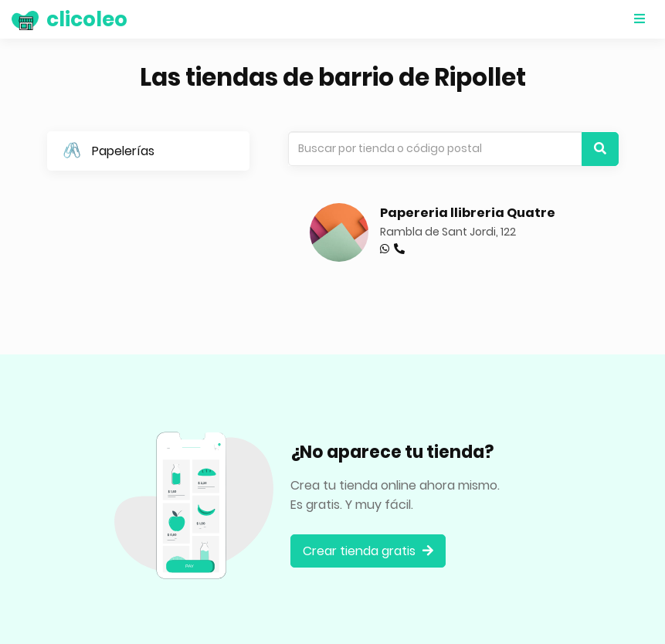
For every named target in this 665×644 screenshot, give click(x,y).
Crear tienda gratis (368, 551)
